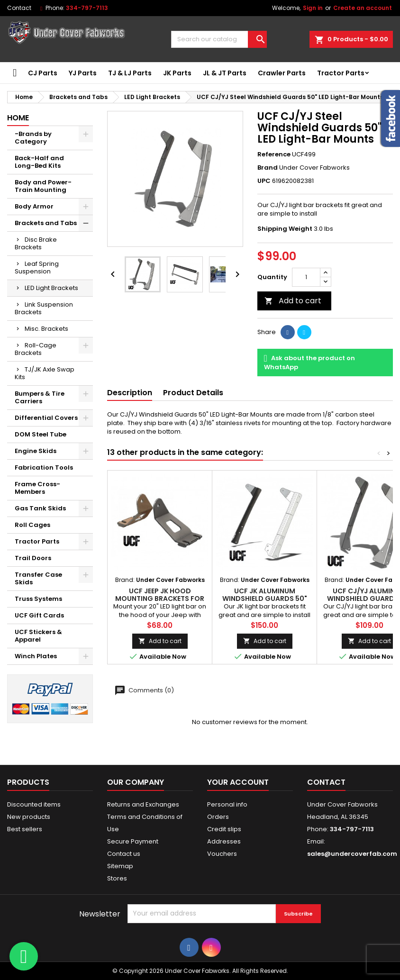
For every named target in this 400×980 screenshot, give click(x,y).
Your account (238, 782)
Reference (274, 154)
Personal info (227, 804)
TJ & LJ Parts (130, 73)
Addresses (224, 841)
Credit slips (224, 829)
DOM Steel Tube (41, 434)
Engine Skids (36, 451)
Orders (218, 817)
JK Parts (177, 73)
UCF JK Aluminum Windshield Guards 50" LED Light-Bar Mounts (265, 599)
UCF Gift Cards (39, 615)
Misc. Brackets (46, 329)
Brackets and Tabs (46, 223)
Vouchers (222, 854)
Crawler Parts (282, 73)
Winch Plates (36, 656)
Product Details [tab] (193, 393)
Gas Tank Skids (40, 508)
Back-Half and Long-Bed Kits (39, 162)
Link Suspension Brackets (44, 308)
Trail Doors (33, 558)
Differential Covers (46, 418)
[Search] (219, 39)
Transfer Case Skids (38, 578)
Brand (268, 168)
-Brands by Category (33, 138)
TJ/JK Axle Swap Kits (45, 373)
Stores (117, 878)
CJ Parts (43, 73)
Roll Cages (32, 525)
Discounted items (34, 804)
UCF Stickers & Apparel (38, 636)
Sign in (313, 8)
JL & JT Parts (225, 73)
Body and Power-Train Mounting (43, 186)
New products (29, 817)
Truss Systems (38, 599)
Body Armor (34, 206)
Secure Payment (133, 841)
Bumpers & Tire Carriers (40, 397)
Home (18, 118)
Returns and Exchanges (143, 804)
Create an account (363, 8)
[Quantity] (306, 277)
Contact (19, 8)
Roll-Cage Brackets (36, 349)
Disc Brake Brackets (36, 243)
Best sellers (25, 829)
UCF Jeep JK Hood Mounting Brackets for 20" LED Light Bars (160, 599)
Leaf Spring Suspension (37, 268)
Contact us (124, 854)
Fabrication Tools (44, 467)
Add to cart (293, 301)
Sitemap (120, 866)
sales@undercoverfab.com (352, 854)
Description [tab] (130, 393)
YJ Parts (83, 73)
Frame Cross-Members (37, 488)
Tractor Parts (341, 73)
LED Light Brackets (51, 288)
